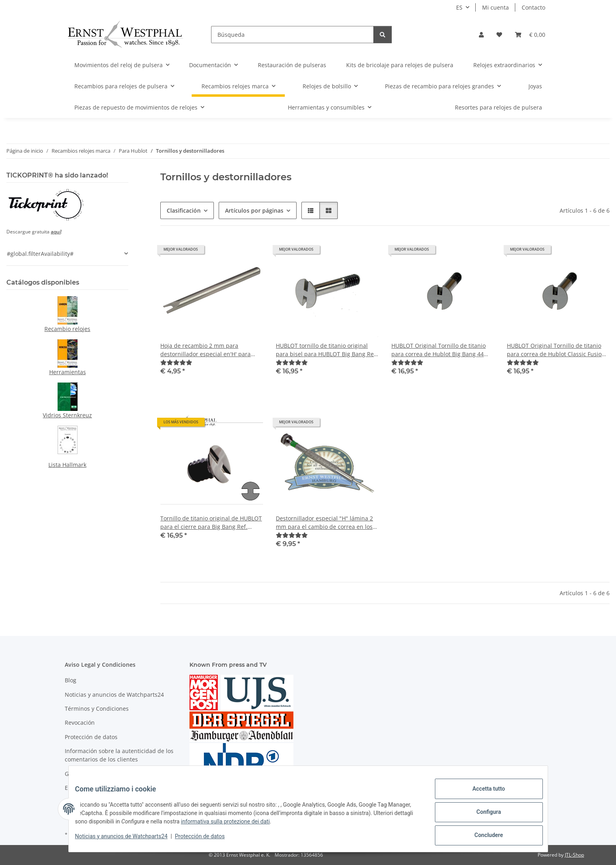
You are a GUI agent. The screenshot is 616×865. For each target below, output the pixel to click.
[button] (481, 35)
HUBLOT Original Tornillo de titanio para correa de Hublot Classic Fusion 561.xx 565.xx (556, 350)
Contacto (533, 7)
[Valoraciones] (176, 362)
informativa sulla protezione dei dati (273, 825)
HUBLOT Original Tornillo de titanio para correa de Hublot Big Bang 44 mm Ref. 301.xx (439, 350)
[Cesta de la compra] (530, 35)
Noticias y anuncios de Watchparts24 (128, 840)
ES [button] (459, 7)
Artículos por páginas (254, 210)
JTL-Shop (574, 855)
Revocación (80, 722)
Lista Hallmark (67, 465)
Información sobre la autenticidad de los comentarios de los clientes (119, 755)
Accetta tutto (482, 795)
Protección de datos (206, 840)
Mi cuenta (495, 7)
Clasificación (184, 210)
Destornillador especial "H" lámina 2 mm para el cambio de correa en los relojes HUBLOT (324, 523)
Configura (482, 816)
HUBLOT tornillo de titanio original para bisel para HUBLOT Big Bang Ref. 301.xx (327, 350)
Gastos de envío (86, 774)
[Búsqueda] (292, 35)
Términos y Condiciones (97, 709)
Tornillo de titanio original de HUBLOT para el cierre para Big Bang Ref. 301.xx (211, 523)
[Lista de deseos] (499, 35)
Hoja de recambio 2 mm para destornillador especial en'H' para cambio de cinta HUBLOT (205, 350)
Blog (71, 680)
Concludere (482, 837)
